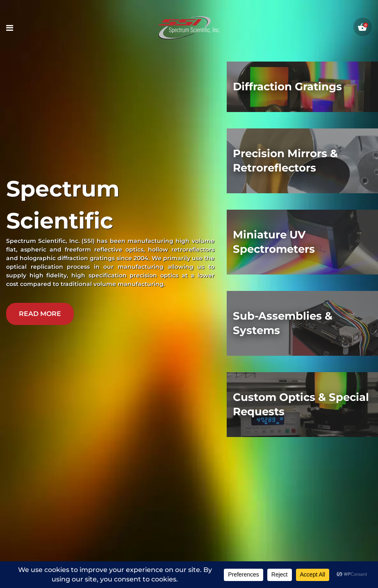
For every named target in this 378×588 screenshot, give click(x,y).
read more (40, 314)
